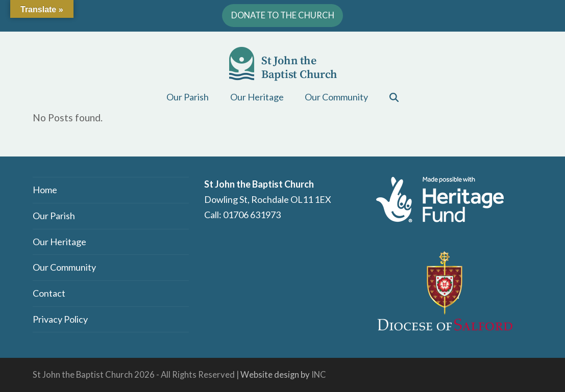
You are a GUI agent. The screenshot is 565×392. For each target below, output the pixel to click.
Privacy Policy (60, 319)
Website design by (275, 375)
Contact (49, 293)
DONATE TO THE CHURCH (283, 15)
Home (45, 190)
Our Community (64, 267)
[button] (394, 97)
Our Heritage (59, 242)
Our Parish (54, 216)
